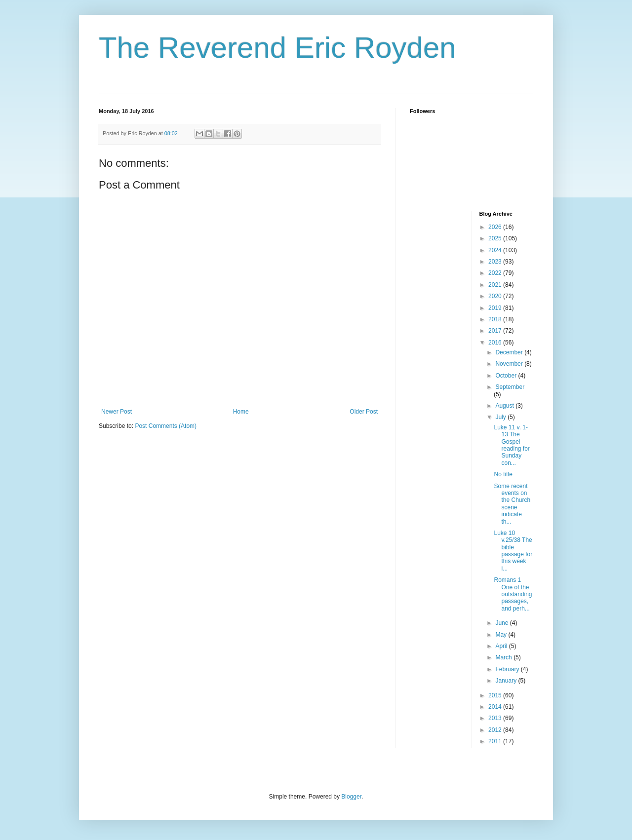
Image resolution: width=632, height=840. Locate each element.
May (502, 635)
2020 (496, 296)
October (507, 376)
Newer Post (117, 412)
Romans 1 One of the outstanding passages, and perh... (513, 594)
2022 (496, 273)
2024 (496, 250)
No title (503, 474)
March (504, 657)
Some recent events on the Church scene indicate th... (512, 504)
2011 (496, 741)
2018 (496, 319)
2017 (496, 331)
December (510, 352)
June (502, 623)
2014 (496, 707)
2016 (496, 343)
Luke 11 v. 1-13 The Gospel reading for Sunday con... (512, 445)
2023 (496, 262)
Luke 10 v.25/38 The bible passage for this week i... (513, 551)
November (510, 364)
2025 (496, 238)
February (508, 669)
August (505, 406)
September (510, 387)
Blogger (351, 797)
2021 (496, 285)
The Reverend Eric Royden (277, 48)
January (507, 681)
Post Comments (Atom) (166, 426)
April (502, 646)
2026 (496, 227)
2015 (496, 695)
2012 (496, 730)
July (501, 417)
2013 (496, 718)
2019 (496, 308)
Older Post (364, 412)
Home (241, 412)
